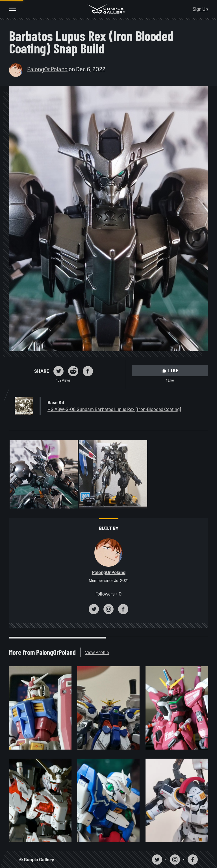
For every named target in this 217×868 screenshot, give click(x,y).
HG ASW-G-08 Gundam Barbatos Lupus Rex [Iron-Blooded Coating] (114, 409)
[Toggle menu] (12, 9)
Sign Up (200, 9)
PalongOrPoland (47, 69)
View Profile (97, 652)
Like (170, 370)
